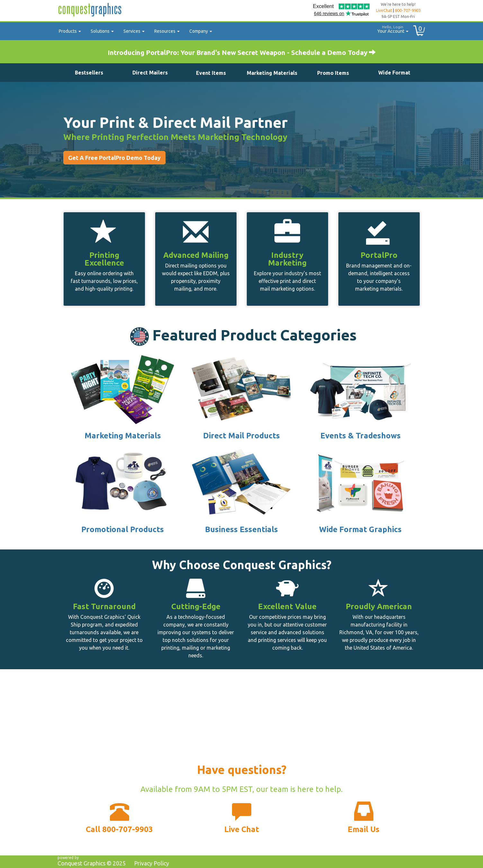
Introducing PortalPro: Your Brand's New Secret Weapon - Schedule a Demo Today (242, 52)
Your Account (390, 28)
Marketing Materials (272, 73)
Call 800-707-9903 (119, 829)
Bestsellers (89, 73)
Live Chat (242, 829)
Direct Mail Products (241, 436)
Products (70, 31)
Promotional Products (123, 529)
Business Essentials (241, 529)
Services (134, 31)
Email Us (364, 829)
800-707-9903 (408, 10)
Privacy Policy (152, 863)
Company (201, 31)
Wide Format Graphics (360, 529)
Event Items (211, 73)
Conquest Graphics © (92, 863)
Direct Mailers (150, 73)
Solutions (102, 31)
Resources (167, 31)
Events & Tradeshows (361, 436)
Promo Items (333, 73)
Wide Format (394, 73)
